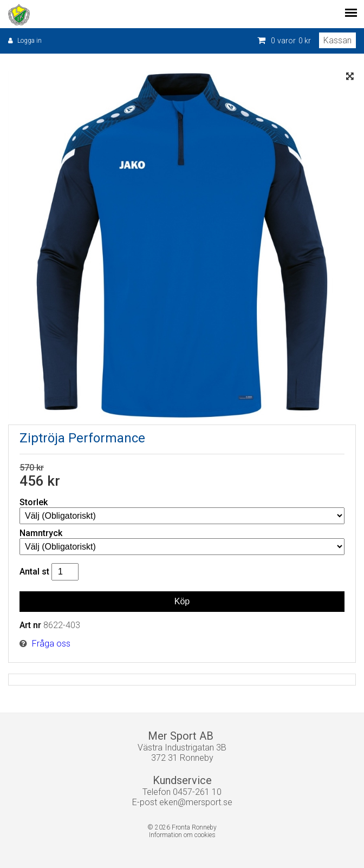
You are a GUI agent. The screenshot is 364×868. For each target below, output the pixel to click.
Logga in (30, 41)
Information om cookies (182, 835)
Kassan (337, 40)
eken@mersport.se (196, 802)
